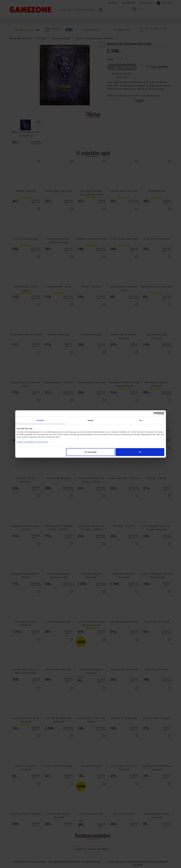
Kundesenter (129, 3)
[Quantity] (121, 59)
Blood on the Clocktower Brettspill (94, 38)
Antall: (110, 59)
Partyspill (42, 38)
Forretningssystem (117, 862)
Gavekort (113, 3)
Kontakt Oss (146, 3)
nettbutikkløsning (138, 862)
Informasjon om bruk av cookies (29, 862)
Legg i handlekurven (124, 67)
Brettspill (27, 38)
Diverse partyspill (61, 38)
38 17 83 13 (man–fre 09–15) (153, 30)
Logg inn (166, 3)
